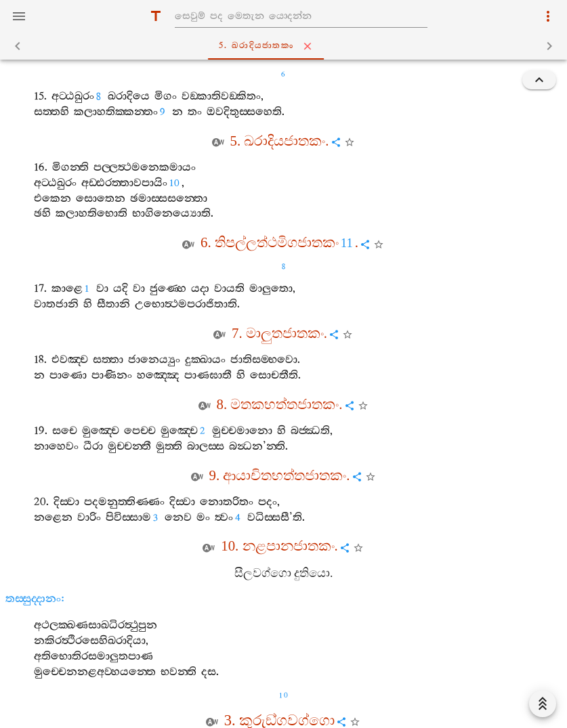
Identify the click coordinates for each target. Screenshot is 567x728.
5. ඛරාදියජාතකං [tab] (286, 46)
